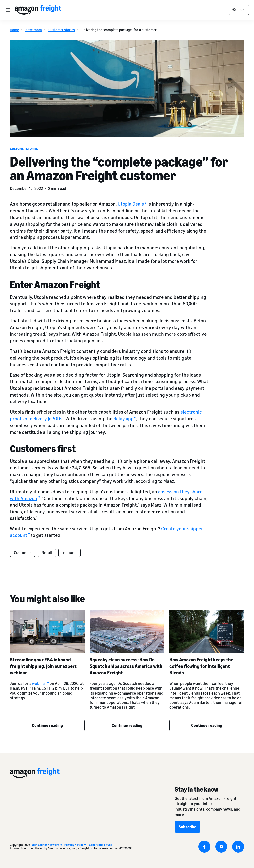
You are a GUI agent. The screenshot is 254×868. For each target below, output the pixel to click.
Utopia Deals (132, 204)
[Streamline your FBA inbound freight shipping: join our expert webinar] (47, 631)
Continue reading (47, 725)
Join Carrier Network (47, 845)
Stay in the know (196, 789)
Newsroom (34, 30)
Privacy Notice (75, 845)
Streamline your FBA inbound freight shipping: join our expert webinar (43, 666)
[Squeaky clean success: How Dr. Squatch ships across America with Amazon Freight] (127, 631)
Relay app (125, 418)
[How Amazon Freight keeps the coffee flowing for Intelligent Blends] (207, 631)
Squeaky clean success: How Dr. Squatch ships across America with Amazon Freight (126, 666)
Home (14, 30)
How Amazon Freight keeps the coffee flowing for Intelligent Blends (201, 666)
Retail (47, 553)
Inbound (69, 553)
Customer (23, 553)
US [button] (239, 10)
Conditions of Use (100, 845)
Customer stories (62, 30)
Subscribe (188, 827)
